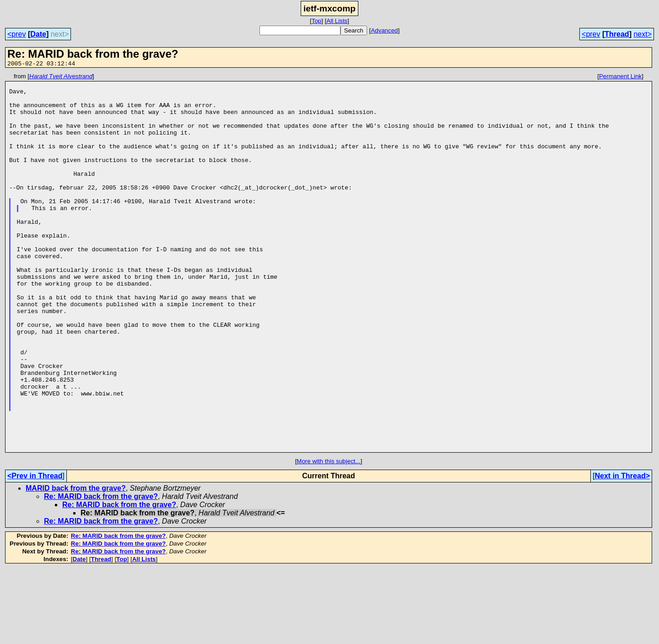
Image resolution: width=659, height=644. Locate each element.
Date (38, 34)
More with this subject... (328, 537)
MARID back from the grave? (76, 564)
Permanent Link (620, 78)
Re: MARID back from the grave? (101, 572)
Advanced (384, 30)
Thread (617, 34)
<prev (16, 34)
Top (317, 21)
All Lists (337, 21)
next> (643, 34)
